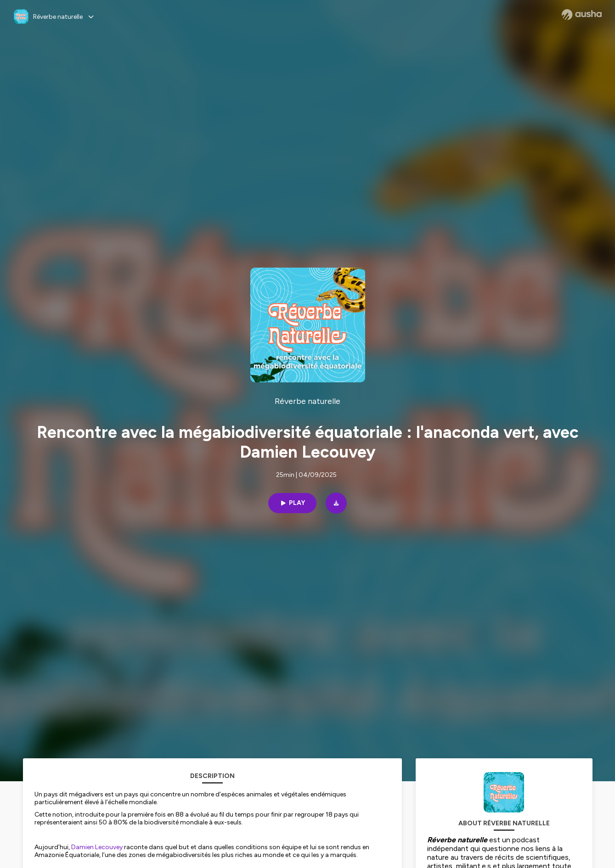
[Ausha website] (582, 15)
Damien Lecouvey (97, 847)
